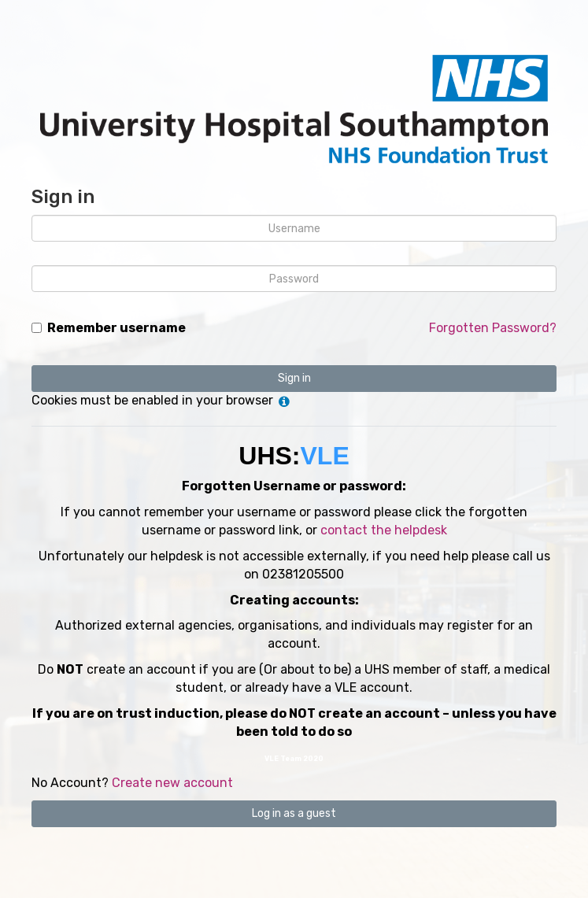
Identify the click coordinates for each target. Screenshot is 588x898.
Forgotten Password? (493, 328)
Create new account (172, 783)
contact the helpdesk (384, 530)
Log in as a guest (294, 813)
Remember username (116, 328)
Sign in (294, 378)
